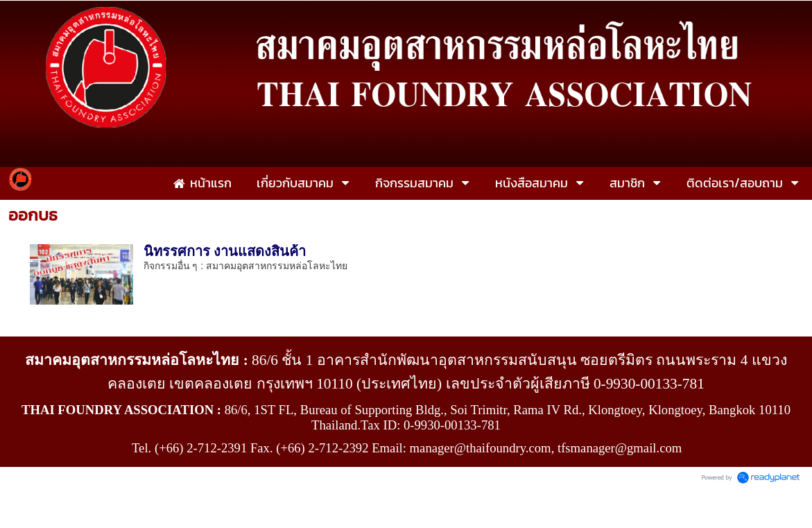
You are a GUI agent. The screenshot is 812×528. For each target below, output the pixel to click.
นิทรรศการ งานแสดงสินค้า (225, 251)
